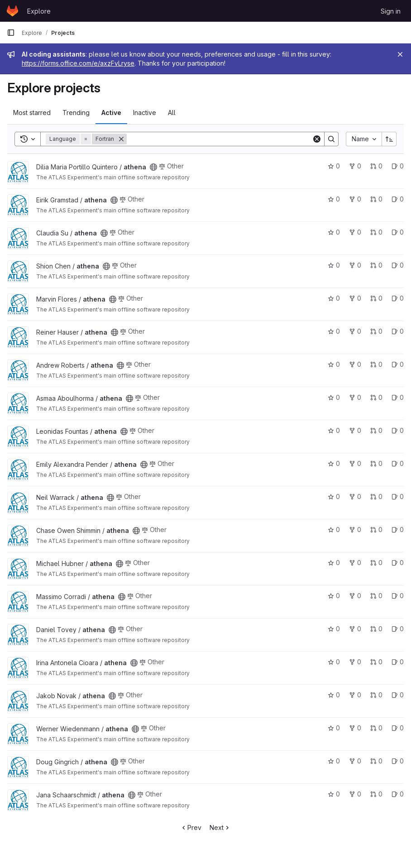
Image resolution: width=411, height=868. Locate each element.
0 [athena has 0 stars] (334, 166)
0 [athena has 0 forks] (355, 166)
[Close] (400, 54)
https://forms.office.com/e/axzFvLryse (78, 63)
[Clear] (317, 139)
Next (220, 827)
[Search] (219, 139)
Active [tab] (111, 113)
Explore (39, 11)
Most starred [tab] (32, 113)
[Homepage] (12, 11)
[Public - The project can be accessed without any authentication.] (153, 167)
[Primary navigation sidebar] (11, 33)
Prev (191, 827)
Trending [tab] (76, 113)
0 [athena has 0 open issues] (398, 166)
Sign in (391, 11)
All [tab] (172, 113)
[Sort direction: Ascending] (389, 139)
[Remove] (121, 139)
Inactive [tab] (145, 113)
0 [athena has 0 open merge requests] (376, 166)
